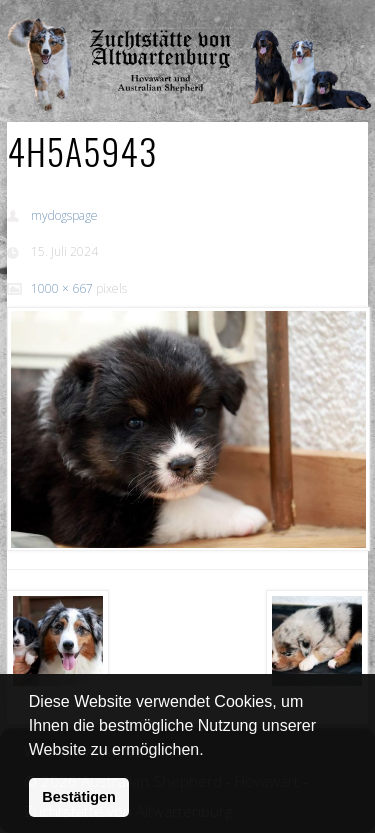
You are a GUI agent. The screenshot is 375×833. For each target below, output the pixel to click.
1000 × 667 (62, 288)
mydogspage (64, 215)
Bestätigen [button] (79, 797)
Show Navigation (303, 20)
